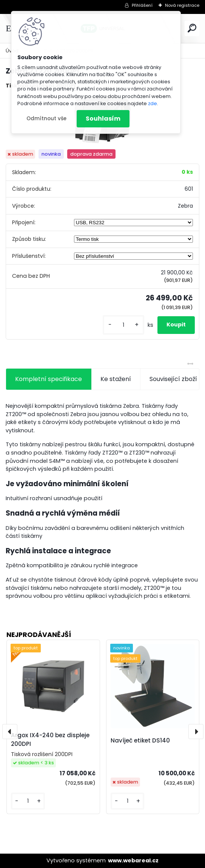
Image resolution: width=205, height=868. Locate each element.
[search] (192, 28)
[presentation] (10, 732)
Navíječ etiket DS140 (140, 740)
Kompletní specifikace (49, 379)
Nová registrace (182, 5)
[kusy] (123, 325)
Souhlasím (103, 119)
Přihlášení (142, 5)
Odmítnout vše (46, 119)
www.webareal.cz (133, 860)
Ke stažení (116, 379)
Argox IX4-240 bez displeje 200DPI (50, 739)
